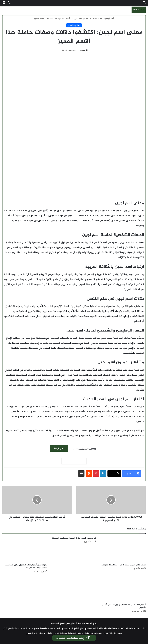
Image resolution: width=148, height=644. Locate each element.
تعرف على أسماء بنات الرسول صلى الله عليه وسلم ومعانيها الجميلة (26, 566)
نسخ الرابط (59, 448)
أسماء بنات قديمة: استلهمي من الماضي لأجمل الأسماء (124, 606)
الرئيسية (109, 19)
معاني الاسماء (96, 19)
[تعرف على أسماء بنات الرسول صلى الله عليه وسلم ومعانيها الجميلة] (25, 549)
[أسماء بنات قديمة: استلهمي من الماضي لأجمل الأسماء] (123, 589)
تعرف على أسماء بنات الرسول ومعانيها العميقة (123, 565)
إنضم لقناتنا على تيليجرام (73, 638)
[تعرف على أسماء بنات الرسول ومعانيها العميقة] (123, 549)
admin (83, 50)
